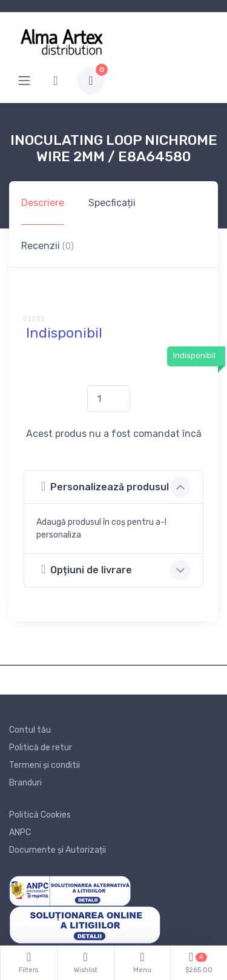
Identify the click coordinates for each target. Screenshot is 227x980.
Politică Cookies (40, 815)
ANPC (20, 832)
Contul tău (30, 730)
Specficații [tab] (112, 203)
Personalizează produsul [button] (105, 486)
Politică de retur (41, 748)
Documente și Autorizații (58, 850)
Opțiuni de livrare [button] (87, 569)
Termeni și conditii (44, 765)
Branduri (25, 783)
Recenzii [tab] (48, 246)
